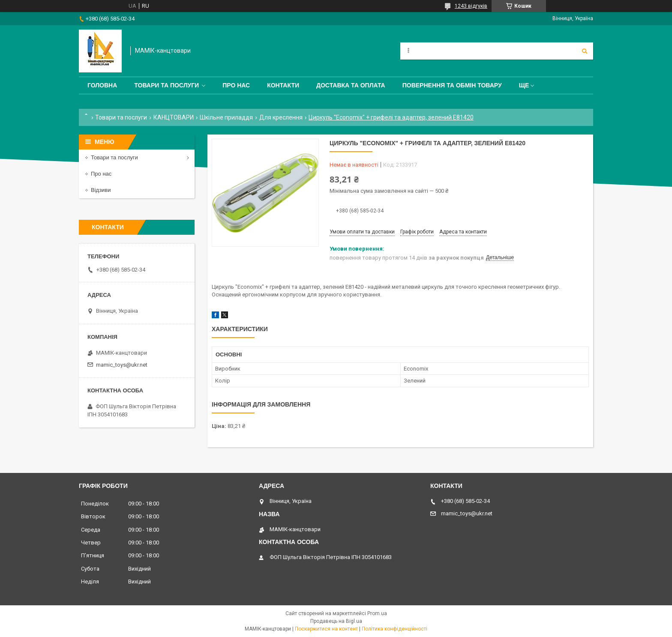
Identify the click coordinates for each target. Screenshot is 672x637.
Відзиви (101, 190)
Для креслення (281, 117)
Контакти (283, 85)
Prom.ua (377, 613)
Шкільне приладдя (226, 117)
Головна (102, 85)
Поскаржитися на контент (326, 629)
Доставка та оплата (351, 85)
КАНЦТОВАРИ (174, 117)
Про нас (236, 85)
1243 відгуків (471, 6)
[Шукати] (585, 51)
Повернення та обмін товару (452, 85)
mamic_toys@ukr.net (122, 365)
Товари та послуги (166, 85)
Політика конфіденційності (394, 629)
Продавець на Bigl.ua (336, 621)
